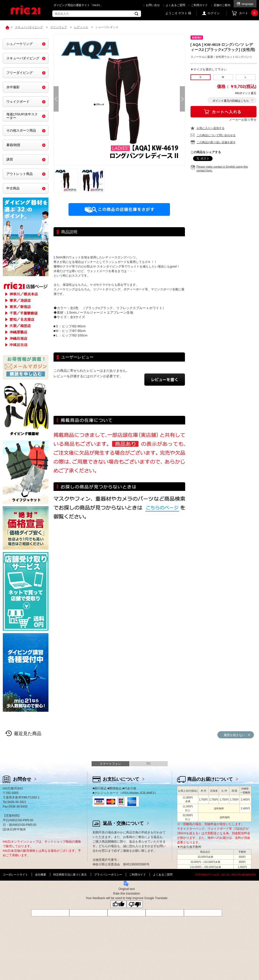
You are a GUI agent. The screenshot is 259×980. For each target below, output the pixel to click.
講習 (10, 159)
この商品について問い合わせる (216, 135)
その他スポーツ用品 (21, 130)
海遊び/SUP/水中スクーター (22, 116)
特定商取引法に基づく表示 (70, 875)
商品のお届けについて (210, 779)
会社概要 (41, 875)
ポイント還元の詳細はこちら (231, 101)
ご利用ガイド (199, 5)
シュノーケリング (20, 44)
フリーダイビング (20, 73)
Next (182, 99)
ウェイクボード (18, 102)
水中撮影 (13, 87)
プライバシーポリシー (108, 875)
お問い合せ (153, 5)
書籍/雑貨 (13, 145)
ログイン (214, 13)
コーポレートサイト (15, 875)
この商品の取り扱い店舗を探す (216, 142)
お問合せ (22, 779)
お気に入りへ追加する (211, 128)
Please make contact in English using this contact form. (222, 168)
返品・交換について (123, 823)
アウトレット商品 (20, 174)
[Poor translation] (135, 904)
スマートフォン (110, 764)
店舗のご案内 (222, 5)
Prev (56, 99)
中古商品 (13, 188)
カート (248, 13)
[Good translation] (118, 904)
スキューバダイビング (23, 58)
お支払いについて (121, 779)
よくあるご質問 (175, 5)
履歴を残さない (234, 735)
